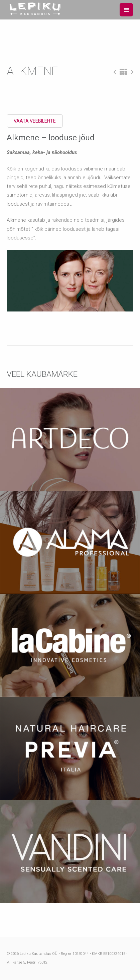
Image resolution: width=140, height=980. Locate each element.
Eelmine (115, 72)
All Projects (123, 72)
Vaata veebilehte (35, 121)
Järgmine (132, 72)
